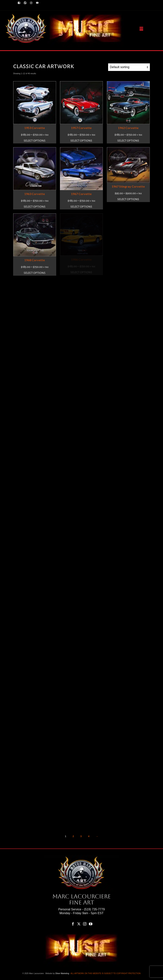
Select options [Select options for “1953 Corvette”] (35, 141)
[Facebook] (73, 924)
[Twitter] (79, 924)
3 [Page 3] (81, 836)
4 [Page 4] (89, 836)
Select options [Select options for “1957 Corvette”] (81, 141)
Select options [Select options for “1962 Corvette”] (128, 141)
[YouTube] (91, 924)
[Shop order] (129, 67)
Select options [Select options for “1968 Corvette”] (35, 273)
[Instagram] (85, 924)
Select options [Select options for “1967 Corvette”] (81, 207)
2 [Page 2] (73, 836)
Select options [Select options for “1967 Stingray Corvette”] (128, 199)
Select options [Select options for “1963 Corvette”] (35, 207)
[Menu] (141, 29)
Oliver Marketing (62, 973)
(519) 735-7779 (94, 909)
